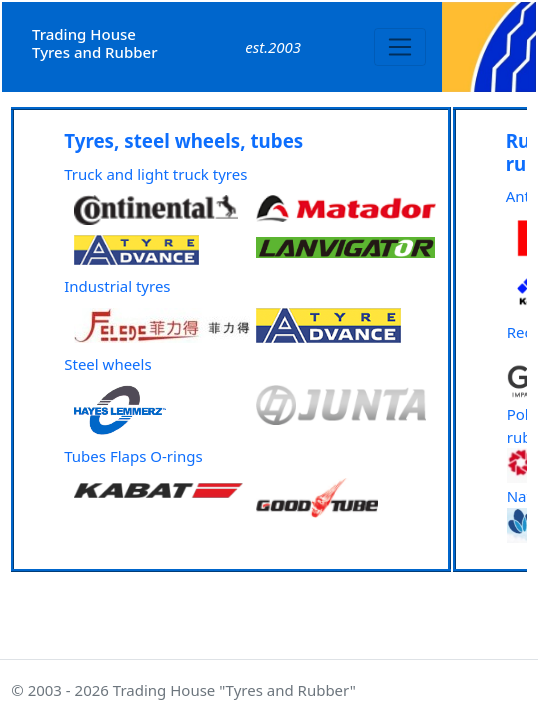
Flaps (128, 456)
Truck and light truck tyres (155, 174)
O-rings (176, 456)
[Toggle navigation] (400, 47)
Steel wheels (107, 364)
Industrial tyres (117, 286)
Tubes (85, 456)
